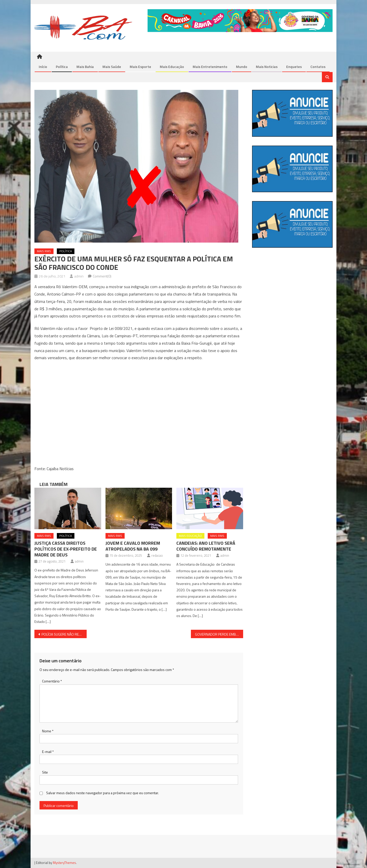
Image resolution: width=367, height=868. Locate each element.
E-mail (48, 752)
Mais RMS (44, 251)
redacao (157, 556)
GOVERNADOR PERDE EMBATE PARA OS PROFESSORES (219, 634)
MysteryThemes (64, 863)
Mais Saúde (112, 67)
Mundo (242, 67)
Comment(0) (102, 276)
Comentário (52, 681)
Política (62, 67)
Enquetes (294, 67)
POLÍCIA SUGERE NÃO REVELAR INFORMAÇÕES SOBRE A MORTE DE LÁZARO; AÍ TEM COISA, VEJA (64, 634)
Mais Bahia (85, 67)
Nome (48, 731)
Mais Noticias (267, 67)
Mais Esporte (140, 67)
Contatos (318, 67)
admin (79, 276)
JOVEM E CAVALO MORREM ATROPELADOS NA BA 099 (133, 546)
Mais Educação (172, 67)
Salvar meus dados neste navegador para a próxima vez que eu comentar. (102, 793)
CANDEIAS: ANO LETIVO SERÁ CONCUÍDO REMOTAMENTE (206, 546)
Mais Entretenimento (210, 67)
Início (43, 67)
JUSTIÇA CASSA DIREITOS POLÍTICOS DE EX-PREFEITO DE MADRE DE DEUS (66, 549)
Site (45, 772)
